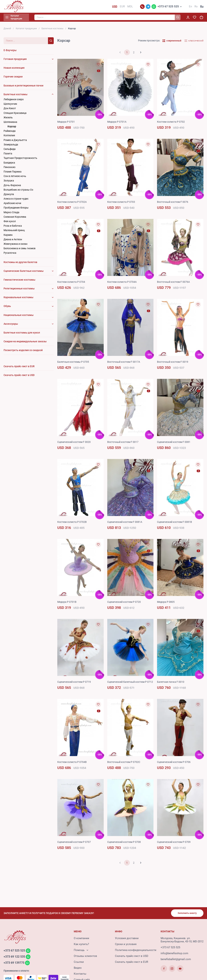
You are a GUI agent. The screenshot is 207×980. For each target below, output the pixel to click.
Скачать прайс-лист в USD (132, 957)
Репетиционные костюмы (19, 290)
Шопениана (10, 124)
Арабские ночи (12, 205)
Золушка (9, 182)
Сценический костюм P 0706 (175, 768)
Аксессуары (11, 325)
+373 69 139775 (15, 964)
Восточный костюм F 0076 (174, 203)
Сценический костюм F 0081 (175, 443)
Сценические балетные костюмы (24, 272)
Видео (78, 969)
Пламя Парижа (13, 173)
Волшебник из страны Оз (18, 191)
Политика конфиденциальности (136, 951)
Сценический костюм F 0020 (75, 443)
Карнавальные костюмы (18, 299)
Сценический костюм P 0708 (125, 848)
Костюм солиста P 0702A (73, 203)
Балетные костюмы (52, 30)
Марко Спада (11, 214)
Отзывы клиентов (85, 957)
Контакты (80, 975)
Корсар (12, 128)
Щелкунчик (10, 105)
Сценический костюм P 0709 (175, 848)
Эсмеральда (11, 146)
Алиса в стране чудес (16, 200)
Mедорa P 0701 (67, 123)
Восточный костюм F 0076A (175, 283)
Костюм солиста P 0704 (72, 283)
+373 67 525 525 (168, 7)
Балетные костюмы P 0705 (74, 363)
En (190, 7)
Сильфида (10, 151)
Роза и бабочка (13, 227)
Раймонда (10, 132)
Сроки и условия (126, 945)
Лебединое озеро (14, 101)
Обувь (7, 308)
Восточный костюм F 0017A (125, 363)
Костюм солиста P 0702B (73, 523)
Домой (7, 30)
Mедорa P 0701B (67, 603)
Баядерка (9, 164)
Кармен (8, 236)
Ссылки (79, 963)
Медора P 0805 (166, 603)
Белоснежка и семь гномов (20, 250)
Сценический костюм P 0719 (75, 683)
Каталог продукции (26, 30)
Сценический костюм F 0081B (176, 523)
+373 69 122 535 (15, 958)
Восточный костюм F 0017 (124, 443)
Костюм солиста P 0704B (73, 768)
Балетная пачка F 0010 (171, 683)
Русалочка (10, 254)
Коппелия (9, 137)
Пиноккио (9, 169)
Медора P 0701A (117, 123)
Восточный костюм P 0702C (125, 768)
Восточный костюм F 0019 (174, 363)
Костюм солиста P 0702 (172, 123)
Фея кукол (10, 223)
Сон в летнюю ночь (15, 178)
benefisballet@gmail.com (176, 960)
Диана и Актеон (13, 241)
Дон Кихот (10, 110)
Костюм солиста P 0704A (123, 283)
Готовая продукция (15, 61)
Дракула (9, 196)
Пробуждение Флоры (16, 209)
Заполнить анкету (186, 914)
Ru (202, 7)
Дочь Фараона (12, 187)
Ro (196, 7)
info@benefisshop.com (174, 954)
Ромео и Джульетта (15, 141)
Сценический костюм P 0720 (125, 603)
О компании (81, 939)
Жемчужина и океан (15, 245)
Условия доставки (127, 939)
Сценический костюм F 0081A (126, 523)
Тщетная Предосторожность (20, 160)
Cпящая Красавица (15, 114)
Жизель (8, 119)
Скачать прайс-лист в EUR (132, 963)
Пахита (8, 155)
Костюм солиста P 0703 (122, 203)
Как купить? (81, 945)
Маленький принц (14, 232)
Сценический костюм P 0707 (75, 848)
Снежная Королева (15, 218)
